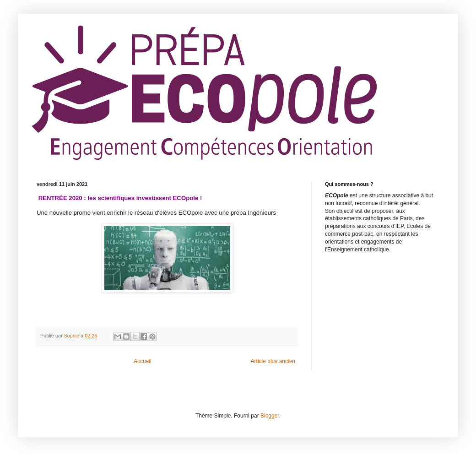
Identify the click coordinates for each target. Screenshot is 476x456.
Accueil (143, 361)
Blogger (270, 416)
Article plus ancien (273, 361)
